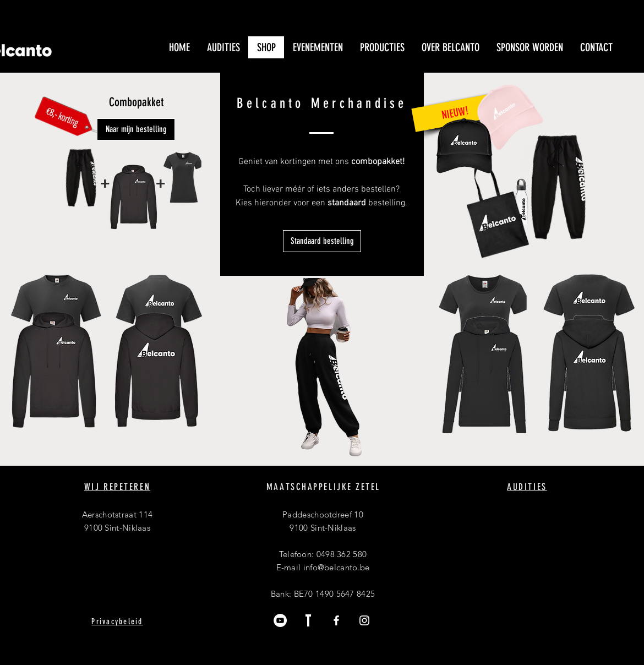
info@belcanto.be (337, 567)
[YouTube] (280, 620)
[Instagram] (364, 620)
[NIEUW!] (455, 112)
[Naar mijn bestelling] (136, 129)
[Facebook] (336, 620)
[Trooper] (308, 620)
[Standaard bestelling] (322, 241)
